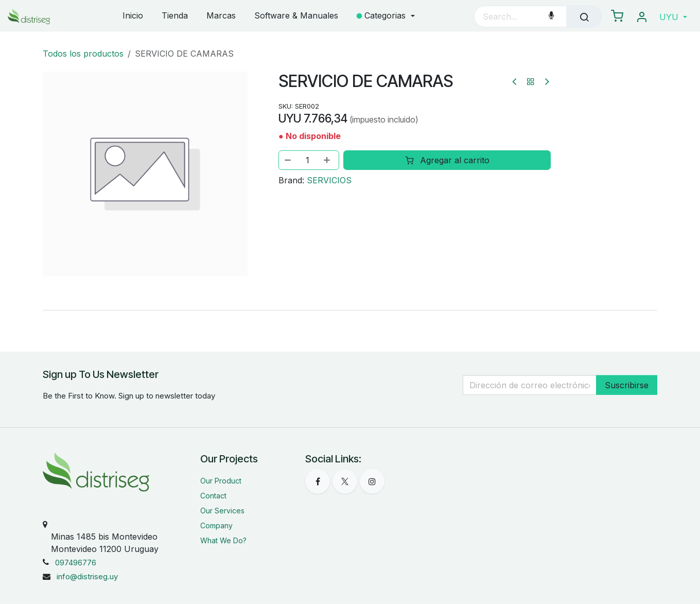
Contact (213, 496)
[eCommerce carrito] (617, 16)
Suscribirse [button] (627, 385)
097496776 (76, 563)
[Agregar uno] (328, 160)
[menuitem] (133, 16)
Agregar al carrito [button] (447, 160)
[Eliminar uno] (288, 160)
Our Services (222, 511)
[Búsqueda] (584, 16)
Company (216, 525)
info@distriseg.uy (87, 576)
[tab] (350, 310)
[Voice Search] (551, 16)
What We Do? (223, 540)
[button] (673, 17)
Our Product (221, 481)
